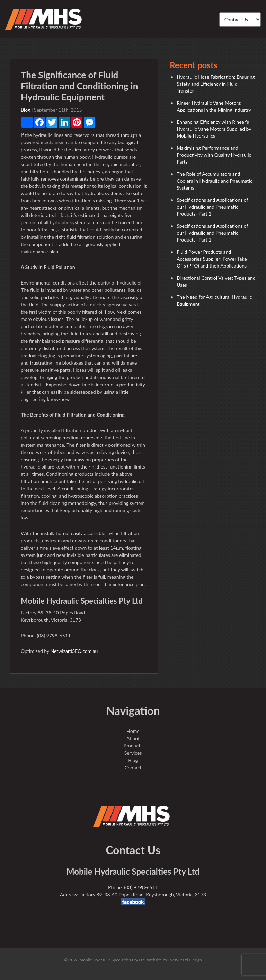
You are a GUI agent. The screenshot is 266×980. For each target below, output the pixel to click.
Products (133, 746)
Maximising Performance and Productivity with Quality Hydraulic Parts (214, 155)
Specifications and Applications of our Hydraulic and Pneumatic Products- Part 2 (212, 207)
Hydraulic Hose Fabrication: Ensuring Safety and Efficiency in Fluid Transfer (216, 84)
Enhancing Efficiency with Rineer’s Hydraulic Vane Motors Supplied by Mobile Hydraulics (214, 129)
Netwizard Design (186, 960)
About (133, 738)
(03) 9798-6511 (141, 887)
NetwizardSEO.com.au (74, 651)
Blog (25, 110)
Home (133, 731)
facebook (133, 902)
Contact (133, 767)
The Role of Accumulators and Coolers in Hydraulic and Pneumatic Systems (214, 181)
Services (133, 753)
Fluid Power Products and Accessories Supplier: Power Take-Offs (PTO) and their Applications (213, 259)
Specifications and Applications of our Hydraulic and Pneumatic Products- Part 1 (212, 233)
